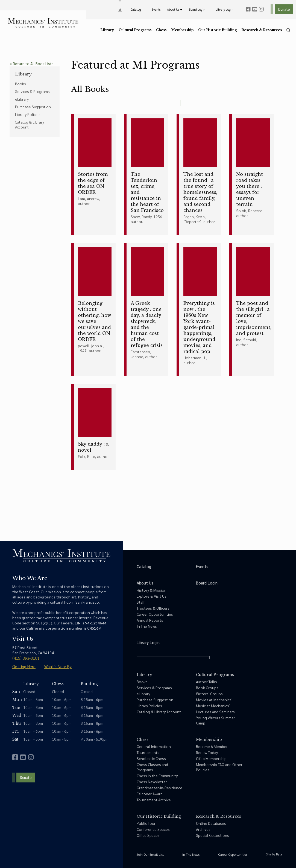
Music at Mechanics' (213, 706)
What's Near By (58, 666)
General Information (154, 746)
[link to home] (43, 23)
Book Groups (207, 688)
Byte (279, 854)
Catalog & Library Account (30, 124)
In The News (147, 626)
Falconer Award (150, 794)
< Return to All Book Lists (32, 63)
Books (20, 84)
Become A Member (212, 746)
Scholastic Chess (151, 758)
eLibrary (22, 99)
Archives (203, 829)
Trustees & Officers (153, 608)
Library (23, 74)
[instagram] (261, 9)
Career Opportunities (155, 614)
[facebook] (248, 9)
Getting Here (24, 666)
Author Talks (206, 682)
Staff (141, 602)
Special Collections (213, 835)
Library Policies (28, 114)
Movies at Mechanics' (214, 700)
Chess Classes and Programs (152, 767)
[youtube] (255, 9)
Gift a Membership (211, 758)
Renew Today (207, 752)
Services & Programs (32, 91)
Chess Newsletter (152, 782)
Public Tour (146, 823)
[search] (288, 30)
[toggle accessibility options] (120, 9)
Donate (284, 9)
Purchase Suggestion (33, 107)
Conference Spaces (153, 829)
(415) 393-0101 (26, 658)
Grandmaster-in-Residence (159, 788)
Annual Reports (150, 620)
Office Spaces (148, 835)
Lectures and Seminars (215, 712)
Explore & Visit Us (152, 596)
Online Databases (211, 823)
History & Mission (152, 590)
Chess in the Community (157, 776)
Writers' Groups (209, 694)
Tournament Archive (154, 800)
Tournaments (148, 752)
